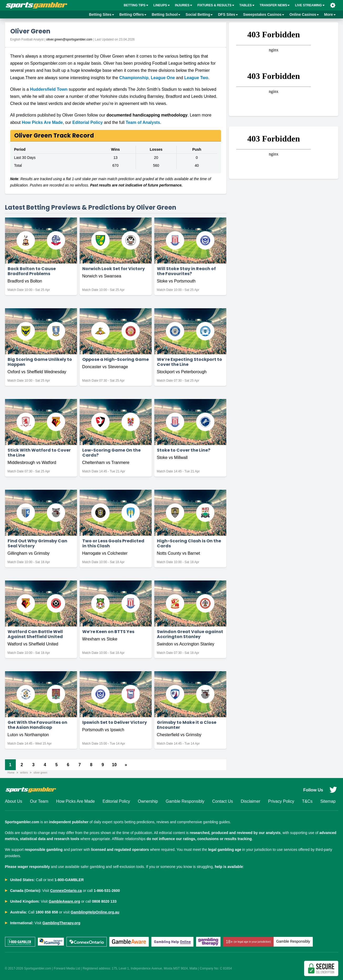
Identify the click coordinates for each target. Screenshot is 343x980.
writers (24, 773)
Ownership (148, 802)
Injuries (184, 5)
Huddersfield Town (49, 89)
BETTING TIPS (136, 5)
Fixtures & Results (216, 5)
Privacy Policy (281, 802)
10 (114, 765)
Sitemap (328, 802)
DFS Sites (228, 14)
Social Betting (199, 14)
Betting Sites (101, 14)
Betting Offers (133, 14)
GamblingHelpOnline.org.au (95, 912)
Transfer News (275, 5)
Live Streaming (310, 5)
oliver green (40, 773)
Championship (134, 78)
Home (11, 773)
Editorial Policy (88, 122)
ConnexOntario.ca (66, 891)
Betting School (166, 14)
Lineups (162, 5)
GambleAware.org (64, 901)
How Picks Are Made (42, 122)
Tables (247, 5)
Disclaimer (251, 802)
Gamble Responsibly (185, 802)
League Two (196, 78)
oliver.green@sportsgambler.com (69, 39)
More (330, 14)
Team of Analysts (143, 122)
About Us (14, 802)
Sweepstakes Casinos (264, 14)
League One (163, 78)
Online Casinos (304, 14)
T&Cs (307, 802)
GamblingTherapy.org (61, 923)
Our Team (39, 802)
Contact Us (222, 802)
